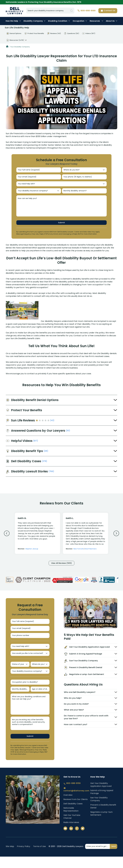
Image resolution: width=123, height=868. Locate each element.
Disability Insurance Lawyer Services (15, 11)
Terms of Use (40, 858)
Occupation (80, 21)
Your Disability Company (20, 47)
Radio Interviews (71, 834)
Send (114, 858)
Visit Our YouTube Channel (72, 828)
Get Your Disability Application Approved (101, 796)
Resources (97, 21)
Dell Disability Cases (73, 815)
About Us (112, 21)
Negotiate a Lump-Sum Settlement (101, 825)
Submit (61, 226)
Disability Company (35, 21)
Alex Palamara (91, 552)
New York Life (79, 552)
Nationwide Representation (71, 821)
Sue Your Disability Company (99, 810)
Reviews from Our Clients (75, 811)
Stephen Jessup (32, 552)
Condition (59, 21)
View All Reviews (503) (61, 567)
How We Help (13, 21)
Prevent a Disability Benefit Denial (103, 818)
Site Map (10, 858)
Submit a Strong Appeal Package (102, 803)
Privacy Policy (24, 858)
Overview (68, 806)
